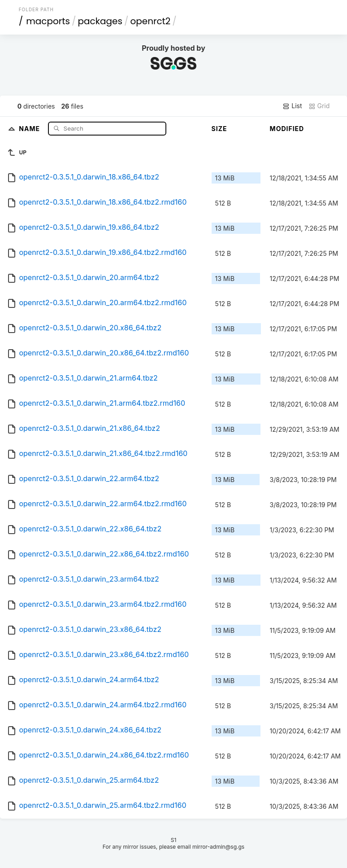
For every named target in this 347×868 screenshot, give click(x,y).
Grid (319, 106)
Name (30, 128)
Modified (287, 129)
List (292, 106)
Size (219, 129)
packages (100, 21)
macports (48, 21)
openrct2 (150, 21)
